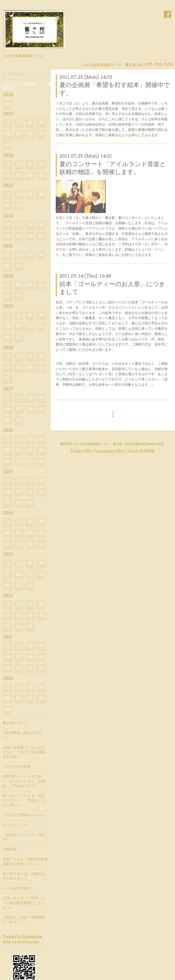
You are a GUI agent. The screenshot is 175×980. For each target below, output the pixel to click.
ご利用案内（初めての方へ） (22, 736)
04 (8, 176)
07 (19, 135)
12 (8, 123)
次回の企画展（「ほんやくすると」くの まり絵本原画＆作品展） (24, 752)
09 (41, 123)
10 (30, 123)
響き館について (15, 723)
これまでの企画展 (17, 767)
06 (30, 135)
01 (41, 176)
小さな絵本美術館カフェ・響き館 (98, 444)
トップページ (13, 74)
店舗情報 (10, 850)
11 (19, 123)
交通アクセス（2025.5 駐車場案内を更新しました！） (25, 862)
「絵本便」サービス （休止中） (24, 837)
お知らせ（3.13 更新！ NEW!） (21, 86)
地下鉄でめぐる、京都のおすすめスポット (24, 877)
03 (8, 104)
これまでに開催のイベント (24, 815)
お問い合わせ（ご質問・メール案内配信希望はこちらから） (24, 903)
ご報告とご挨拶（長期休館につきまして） (24, 920)
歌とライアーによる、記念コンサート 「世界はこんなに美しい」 (24, 801)
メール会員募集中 (17, 889)
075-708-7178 (159, 65)
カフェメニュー (15, 825)
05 (41, 135)
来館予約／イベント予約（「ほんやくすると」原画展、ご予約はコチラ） (24, 781)
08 (8, 135)
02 (30, 176)
